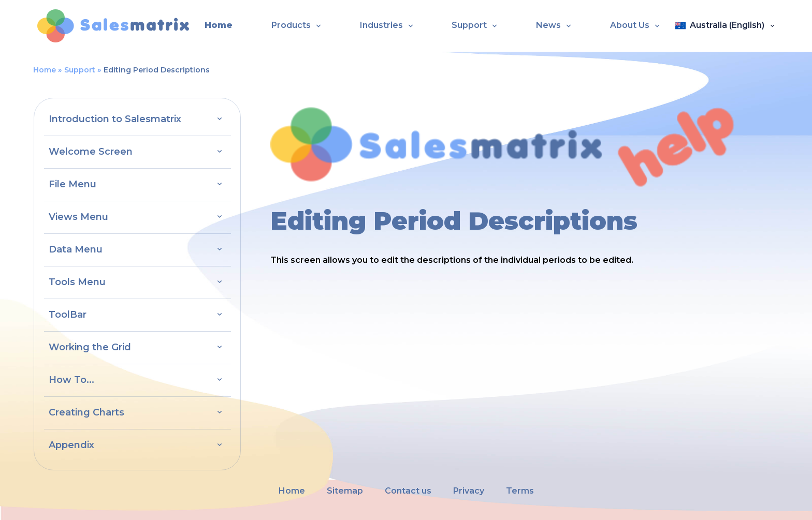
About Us (630, 25)
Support (469, 25)
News (548, 25)
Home (219, 25)
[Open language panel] (725, 26)
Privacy (469, 491)
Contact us (408, 491)
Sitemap (345, 491)
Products (291, 25)
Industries (381, 25)
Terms (520, 491)
